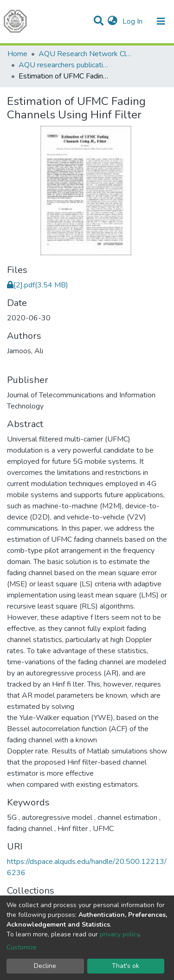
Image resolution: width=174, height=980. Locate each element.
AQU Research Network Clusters (85, 54)
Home (17, 54)
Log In (133, 21)
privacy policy (119, 934)
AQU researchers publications (65, 65)
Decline (45, 966)
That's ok (126, 966)
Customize (22, 947)
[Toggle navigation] (161, 21)
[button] (113, 21)
